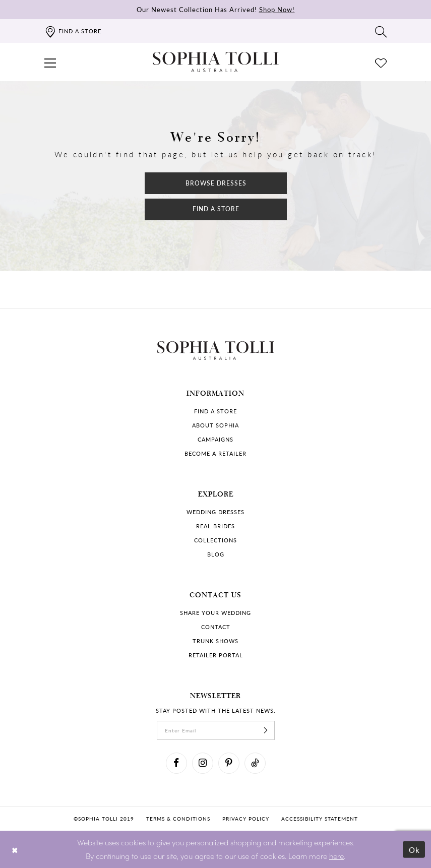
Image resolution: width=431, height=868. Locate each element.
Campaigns (216, 439)
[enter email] (216, 730)
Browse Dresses (216, 183)
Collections (216, 540)
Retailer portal (216, 655)
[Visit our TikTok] (255, 763)
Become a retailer (216, 453)
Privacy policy (246, 819)
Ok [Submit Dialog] (415, 849)
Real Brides (216, 526)
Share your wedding (216, 613)
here (336, 856)
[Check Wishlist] (381, 62)
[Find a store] (73, 31)
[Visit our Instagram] (203, 763)
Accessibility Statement (320, 819)
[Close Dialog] (15, 849)
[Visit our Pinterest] (229, 763)
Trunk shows (216, 641)
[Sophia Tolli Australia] (216, 62)
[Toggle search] (381, 31)
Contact (216, 627)
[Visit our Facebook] (176, 763)
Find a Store (216, 209)
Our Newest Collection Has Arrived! (216, 9)
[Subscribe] (266, 730)
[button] (50, 62)
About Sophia (216, 425)
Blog (216, 554)
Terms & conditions (178, 819)
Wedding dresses (216, 512)
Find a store (216, 411)
